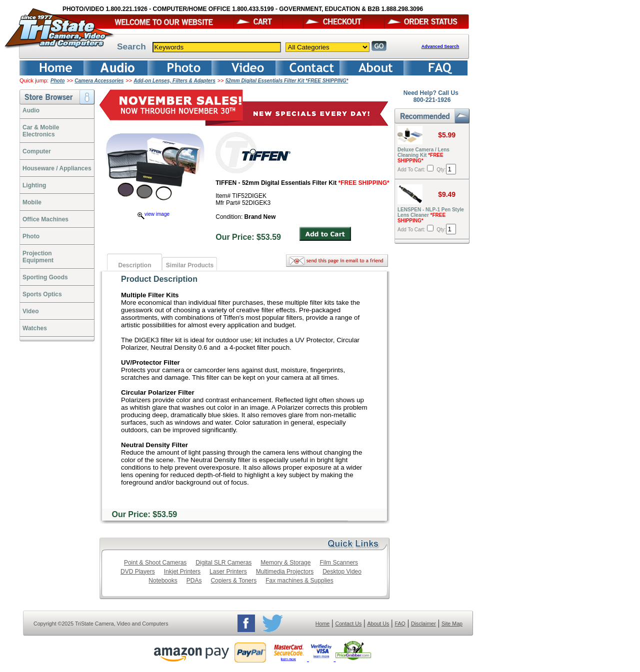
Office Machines (45, 219)
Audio (31, 110)
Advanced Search (440, 46)
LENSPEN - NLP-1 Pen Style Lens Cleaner (431, 215)
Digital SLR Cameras (223, 563)
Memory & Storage (285, 563)
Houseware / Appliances (57, 168)
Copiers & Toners (233, 581)
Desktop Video (342, 572)
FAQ (400, 624)
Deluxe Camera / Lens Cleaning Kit (423, 155)
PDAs (194, 581)
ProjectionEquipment (38, 257)
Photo (57, 81)
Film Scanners (339, 563)
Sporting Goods (45, 277)
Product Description (159, 279)
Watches (35, 328)
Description (134, 265)
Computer (37, 151)
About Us (378, 624)
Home (322, 624)
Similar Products (190, 265)
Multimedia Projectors (285, 572)
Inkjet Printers (182, 572)
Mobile (32, 202)
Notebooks (163, 581)
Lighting (34, 185)
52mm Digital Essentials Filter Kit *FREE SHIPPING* (287, 81)
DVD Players (138, 572)
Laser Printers (228, 572)
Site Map (452, 624)
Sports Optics (42, 294)
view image (153, 214)
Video (30, 311)
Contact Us (349, 624)
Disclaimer (423, 624)
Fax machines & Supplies (299, 581)
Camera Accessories (99, 81)
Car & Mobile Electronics (41, 131)
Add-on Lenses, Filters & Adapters (174, 81)
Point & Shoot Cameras (155, 563)
